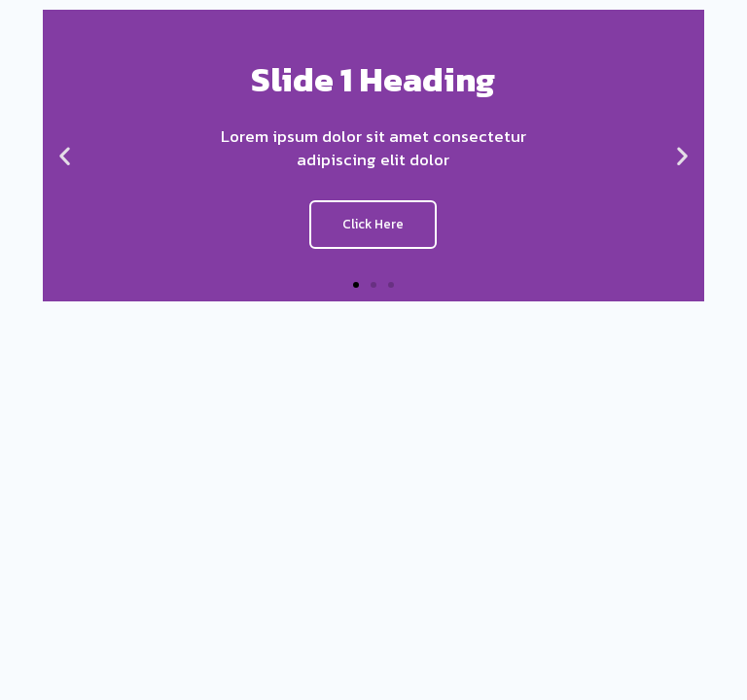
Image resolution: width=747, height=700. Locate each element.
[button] (356, 285)
